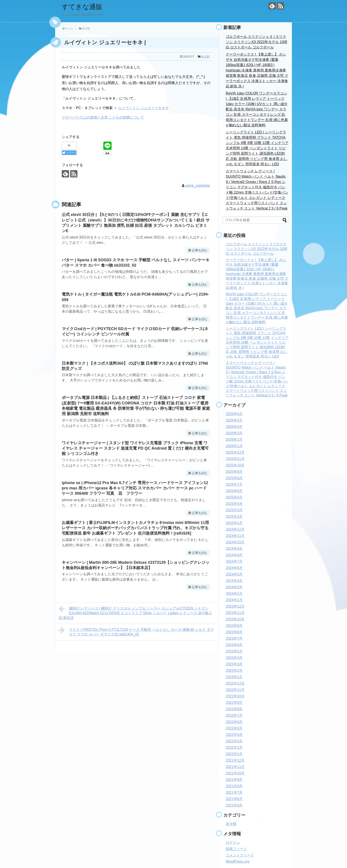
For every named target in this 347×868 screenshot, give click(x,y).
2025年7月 (234, 484)
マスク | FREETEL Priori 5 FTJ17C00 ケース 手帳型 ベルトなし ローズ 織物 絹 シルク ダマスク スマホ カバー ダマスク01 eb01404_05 (136, 631)
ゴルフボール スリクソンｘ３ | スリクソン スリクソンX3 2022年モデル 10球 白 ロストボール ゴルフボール (256, 42)
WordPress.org (237, 861)
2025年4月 (234, 504)
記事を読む (200, 250)
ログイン (233, 842)
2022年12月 (235, 683)
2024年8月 (234, 555)
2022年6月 (234, 722)
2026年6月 (234, 414)
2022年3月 (234, 741)
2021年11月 (235, 767)
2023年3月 (234, 664)
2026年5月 (234, 420)
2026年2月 (234, 440)
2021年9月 (234, 780)
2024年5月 (234, 574)
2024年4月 (234, 581)
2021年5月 (234, 805)
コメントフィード (240, 855)
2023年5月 (234, 651)
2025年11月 (235, 459)
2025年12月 (235, 452)
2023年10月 (235, 619)
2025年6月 (234, 491)
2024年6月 (234, 568)
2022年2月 (234, 748)
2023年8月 (234, 632)
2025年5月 (234, 497)
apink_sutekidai (198, 186)
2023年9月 (234, 626)
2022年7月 (234, 715)
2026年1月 (234, 446)
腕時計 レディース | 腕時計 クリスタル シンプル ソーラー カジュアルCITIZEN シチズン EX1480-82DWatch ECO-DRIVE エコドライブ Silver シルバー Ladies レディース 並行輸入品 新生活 (135, 612)
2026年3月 (234, 433)
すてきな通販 (82, 7)
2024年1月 (234, 600)
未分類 (205, 57)
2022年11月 (235, 690)
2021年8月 (234, 786)
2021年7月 (234, 792)
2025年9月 (234, 472)
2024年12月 (235, 529)
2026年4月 (234, 427)
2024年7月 (234, 561)
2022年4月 (234, 735)
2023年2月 (234, 671)
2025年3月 (234, 510)
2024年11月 (235, 536)
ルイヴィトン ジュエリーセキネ (143, 108)
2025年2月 (234, 517)
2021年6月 (234, 799)
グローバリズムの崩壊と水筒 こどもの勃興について (103, 117)
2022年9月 (234, 703)
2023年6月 (234, 645)
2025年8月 (234, 478)
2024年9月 (234, 549)
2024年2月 (234, 594)
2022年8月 (234, 709)
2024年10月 (235, 542)
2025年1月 (234, 523)
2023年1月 (234, 677)
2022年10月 (235, 696)
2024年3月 (234, 587)
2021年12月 (235, 760)
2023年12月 (235, 606)
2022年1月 (234, 754)
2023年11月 (235, 613)
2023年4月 (234, 658)
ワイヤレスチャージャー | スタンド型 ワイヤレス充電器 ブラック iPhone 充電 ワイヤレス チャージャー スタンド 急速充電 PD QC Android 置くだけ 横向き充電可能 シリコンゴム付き (135, 448)
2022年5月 (234, 728)
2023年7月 (234, 638)
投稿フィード (236, 849)
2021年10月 (235, 773)
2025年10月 (235, 465)
